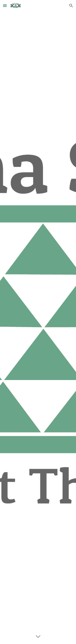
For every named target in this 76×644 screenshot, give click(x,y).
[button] (5, 6)
